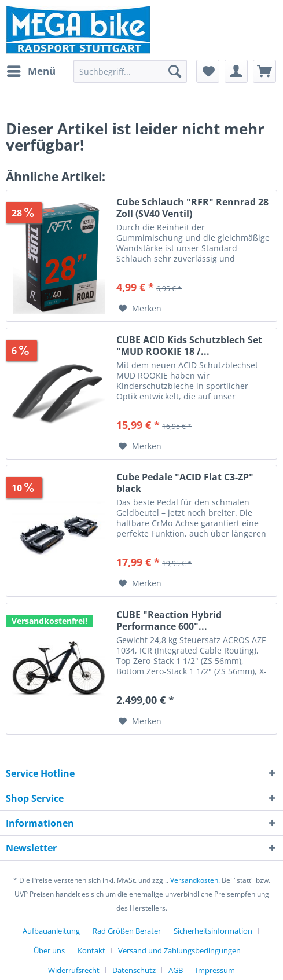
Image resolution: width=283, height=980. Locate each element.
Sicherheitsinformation (213, 931)
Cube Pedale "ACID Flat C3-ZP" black (185, 483)
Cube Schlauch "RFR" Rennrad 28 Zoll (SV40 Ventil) (192, 208)
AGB (176, 970)
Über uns (49, 950)
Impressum (215, 970)
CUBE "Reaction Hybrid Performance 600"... (169, 621)
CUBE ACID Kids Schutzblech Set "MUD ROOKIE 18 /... (189, 346)
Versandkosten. (195, 880)
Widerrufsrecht (74, 970)
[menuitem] (31, 71)
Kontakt (91, 950)
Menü (31, 70)
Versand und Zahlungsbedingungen (179, 950)
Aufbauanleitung (51, 931)
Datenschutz (134, 970)
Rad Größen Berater (127, 931)
